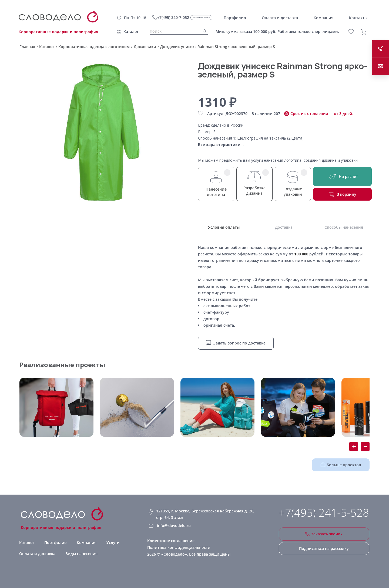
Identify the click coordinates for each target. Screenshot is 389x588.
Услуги (113, 543)
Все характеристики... (221, 145)
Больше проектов (341, 465)
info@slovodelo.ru (174, 526)
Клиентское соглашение (171, 541)
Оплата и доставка (37, 554)
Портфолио (56, 543)
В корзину (342, 194)
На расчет (342, 176)
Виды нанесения (81, 554)
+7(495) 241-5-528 (324, 513)
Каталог (131, 31)
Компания (87, 543)
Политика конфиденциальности (179, 547)
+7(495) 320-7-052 (173, 17)
